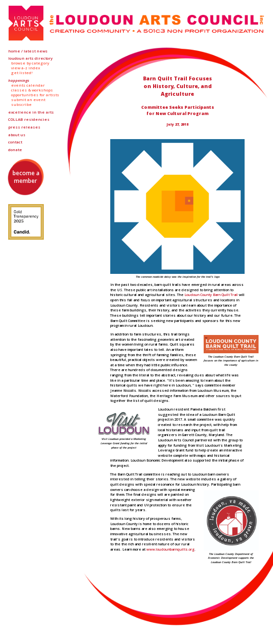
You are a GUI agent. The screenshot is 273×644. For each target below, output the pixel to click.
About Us (17, 135)
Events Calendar (28, 85)
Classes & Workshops (32, 90)
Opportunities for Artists (35, 95)
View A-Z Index (26, 68)
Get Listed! (22, 73)
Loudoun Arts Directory (30, 58)
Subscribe (21, 104)
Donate (15, 150)
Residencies (29, 119)
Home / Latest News (28, 51)
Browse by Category (30, 63)
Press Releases (24, 127)
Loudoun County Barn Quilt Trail (211, 295)
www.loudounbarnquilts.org (170, 549)
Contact (15, 142)
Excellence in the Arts (31, 112)
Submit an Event (28, 100)
